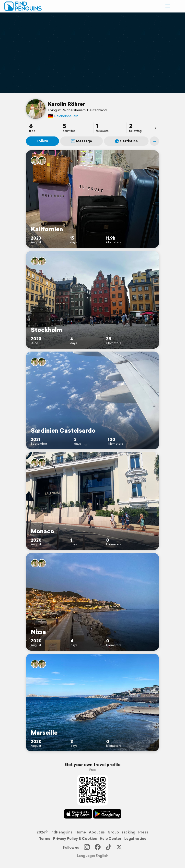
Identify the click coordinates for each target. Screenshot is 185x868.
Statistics (126, 141)
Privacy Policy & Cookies (75, 839)
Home (81, 832)
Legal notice (135, 839)
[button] (168, 6)
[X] (119, 847)
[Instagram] (87, 847)
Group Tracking (121, 832)
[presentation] (155, 128)
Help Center (111, 839)
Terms (45, 839)
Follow (42, 141)
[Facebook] (98, 847)
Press (143, 832)
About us (97, 832)
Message (81, 141)
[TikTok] (108, 847)
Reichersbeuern (63, 116)
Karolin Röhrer (67, 104)
